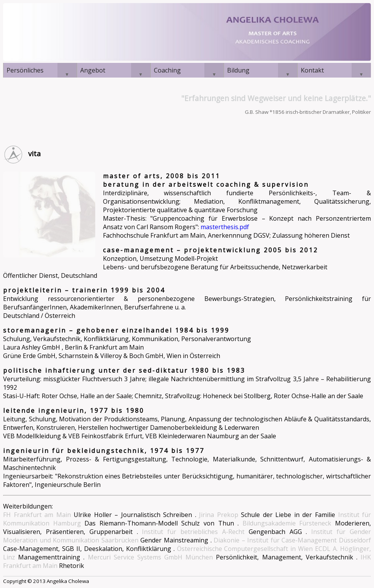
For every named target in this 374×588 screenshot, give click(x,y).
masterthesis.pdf (225, 227)
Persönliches (25, 70)
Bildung (238, 70)
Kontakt (312, 70)
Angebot (93, 70)
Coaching (167, 70)
